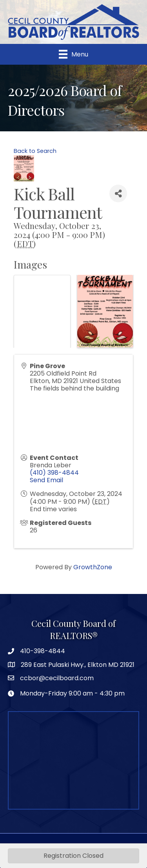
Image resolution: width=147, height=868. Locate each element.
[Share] (118, 193)
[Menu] (73, 54)
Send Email (46, 480)
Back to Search (35, 151)
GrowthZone (93, 567)
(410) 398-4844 (54, 473)
